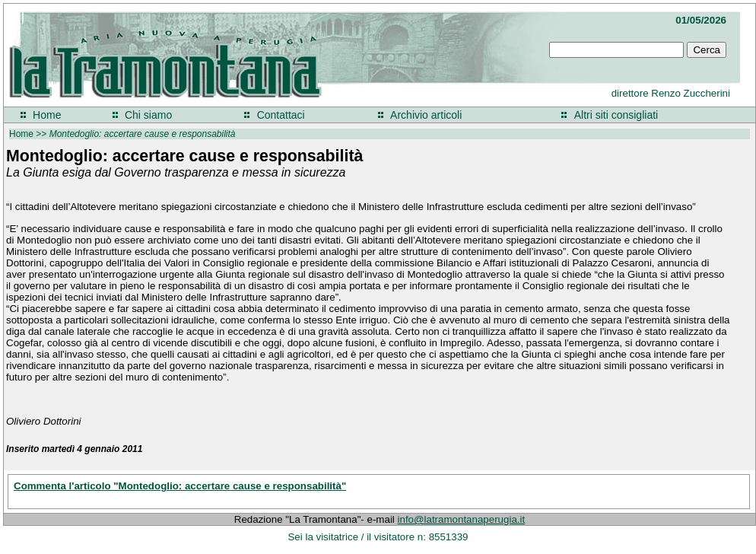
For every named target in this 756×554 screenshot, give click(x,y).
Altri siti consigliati (616, 115)
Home (47, 115)
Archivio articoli (426, 115)
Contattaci (281, 115)
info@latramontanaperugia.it (462, 519)
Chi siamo (148, 115)
